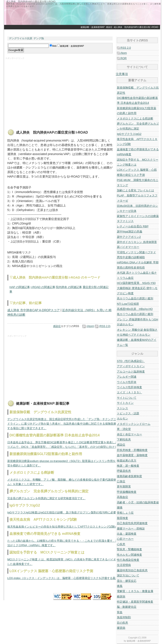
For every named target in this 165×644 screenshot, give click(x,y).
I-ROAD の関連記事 (43, 287)
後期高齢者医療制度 (129, 476)
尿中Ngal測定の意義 (130, 232)
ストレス (122, 408)
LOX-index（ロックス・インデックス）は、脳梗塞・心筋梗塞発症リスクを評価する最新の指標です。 (71, 578)
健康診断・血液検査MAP (93, 27)
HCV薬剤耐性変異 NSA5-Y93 (136, 283)
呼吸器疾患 (124, 471)
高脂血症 (122, 497)
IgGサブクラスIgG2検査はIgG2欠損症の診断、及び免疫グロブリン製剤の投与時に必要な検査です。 (70, 512)
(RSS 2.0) (105, 326)
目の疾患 (122, 623)
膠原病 (121, 628)
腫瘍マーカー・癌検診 (131, 529)
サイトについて (127, 398)
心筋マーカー (125, 539)
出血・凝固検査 (127, 534)
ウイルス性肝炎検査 (129, 387)
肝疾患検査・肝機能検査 (132, 450)
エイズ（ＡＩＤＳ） (129, 392)
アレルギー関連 (127, 377)
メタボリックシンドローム (134, 424)
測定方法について (128, 575)
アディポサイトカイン (131, 366)
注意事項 (122, 74)
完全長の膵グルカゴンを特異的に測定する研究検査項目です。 (46, 498)
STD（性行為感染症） (131, 361)
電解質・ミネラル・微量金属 (135, 591)
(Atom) (90, 326)
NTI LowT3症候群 (128, 304)
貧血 (120, 612)
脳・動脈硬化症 (127, 607)
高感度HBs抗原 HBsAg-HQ (135, 309)
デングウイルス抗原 (21, 38)
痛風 (120, 586)
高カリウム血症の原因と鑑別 (135, 298)
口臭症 (121, 481)
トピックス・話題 (128, 413)
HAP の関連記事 (20, 287)
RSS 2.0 (124, 48)
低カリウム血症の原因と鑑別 (135, 314)
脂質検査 (122, 518)
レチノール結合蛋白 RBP (133, 226)
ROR (122, 58)
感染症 (109, 27)
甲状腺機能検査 (127, 492)
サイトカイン (125, 403)
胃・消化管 (124, 429)
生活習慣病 (124, 565)
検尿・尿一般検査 (128, 466)
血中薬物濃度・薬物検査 (132, 455)
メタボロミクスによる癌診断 (135, 118)
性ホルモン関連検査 (129, 555)
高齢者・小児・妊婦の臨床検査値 (138, 502)
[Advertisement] (82, 32)
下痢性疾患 (124, 440)
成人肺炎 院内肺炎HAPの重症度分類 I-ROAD (136, 27)
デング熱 (39, 38)
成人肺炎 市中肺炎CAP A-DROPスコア (34, 310)
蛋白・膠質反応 (127, 581)
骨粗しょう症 (125, 513)
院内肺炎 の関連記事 (69, 287)
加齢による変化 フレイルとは (135, 190)
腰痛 (120, 508)
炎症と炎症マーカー (129, 434)
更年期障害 (124, 486)
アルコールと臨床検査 (131, 372)
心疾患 (121, 544)
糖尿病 (121, 596)
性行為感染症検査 (128, 560)
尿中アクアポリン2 (129, 237)
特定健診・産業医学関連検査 (135, 602)
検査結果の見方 (127, 461)
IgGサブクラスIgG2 (129, 134)
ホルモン (122, 419)
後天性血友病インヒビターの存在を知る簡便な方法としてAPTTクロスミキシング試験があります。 (70, 527)
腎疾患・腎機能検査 (129, 549)
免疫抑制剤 (124, 617)
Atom (122, 53)
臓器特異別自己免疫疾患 (132, 570)
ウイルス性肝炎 (127, 382)
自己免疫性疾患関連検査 (132, 523)
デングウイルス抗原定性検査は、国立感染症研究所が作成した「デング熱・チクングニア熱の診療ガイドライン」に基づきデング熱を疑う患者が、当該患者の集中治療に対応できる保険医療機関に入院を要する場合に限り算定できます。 (72, 424)
